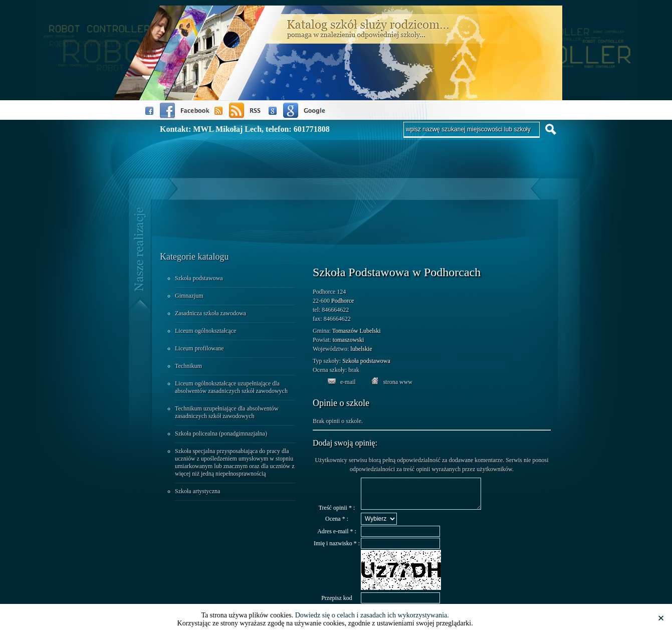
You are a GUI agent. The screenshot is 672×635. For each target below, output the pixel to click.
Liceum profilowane (199, 348)
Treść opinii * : (337, 514)
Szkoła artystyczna (197, 491)
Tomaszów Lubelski (357, 331)
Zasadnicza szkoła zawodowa (210, 313)
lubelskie (361, 349)
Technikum (188, 366)
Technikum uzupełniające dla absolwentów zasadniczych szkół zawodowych (227, 412)
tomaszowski (349, 340)
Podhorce (343, 301)
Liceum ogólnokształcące (205, 331)
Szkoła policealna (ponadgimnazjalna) (221, 434)
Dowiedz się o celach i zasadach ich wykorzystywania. (372, 615)
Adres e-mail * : (337, 537)
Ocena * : (337, 525)
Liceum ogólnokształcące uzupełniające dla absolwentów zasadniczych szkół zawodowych (231, 387)
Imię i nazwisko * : (337, 549)
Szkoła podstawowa (199, 278)
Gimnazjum (189, 296)
